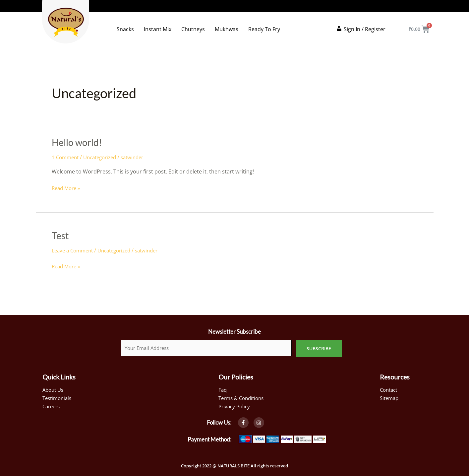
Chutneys (193, 29)
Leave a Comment (74, 250)
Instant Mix (158, 29)
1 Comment (66, 157)
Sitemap (390, 397)
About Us (54, 388)
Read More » (67, 188)
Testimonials (58, 397)
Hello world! (79, 142)
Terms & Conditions (243, 397)
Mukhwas (227, 29)
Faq (223, 388)
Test (61, 235)
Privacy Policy (235, 405)
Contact (390, 388)
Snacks (125, 29)
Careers (52, 405)
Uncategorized (104, 157)
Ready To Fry (264, 29)
